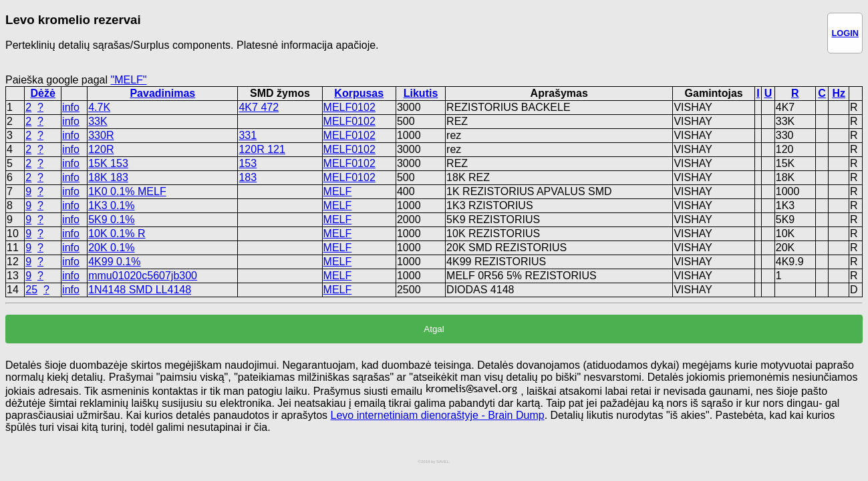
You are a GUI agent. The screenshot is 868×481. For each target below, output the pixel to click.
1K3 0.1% (111, 205)
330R (101, 135)
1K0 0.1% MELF (127, 191)
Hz (839, 93)
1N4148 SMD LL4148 (140, 290)
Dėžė (42, 93)
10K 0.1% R (117, 233)
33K (98, 121)
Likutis (421, 93)
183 (248, 177)
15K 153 (108, 163)
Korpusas (359, 93)
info (71, 107)
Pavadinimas (162, 93)
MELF (338, 191)
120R (101, 149)
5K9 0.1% (111, 219)
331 (248, 135)
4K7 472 (259, 107)
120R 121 (262, 149)
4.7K (99, 107)
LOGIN (845, 33)
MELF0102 (349, 107)
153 (248, 163)
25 (31, 290)
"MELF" (128, 80)
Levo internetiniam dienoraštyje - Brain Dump (437, 415)
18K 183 (108, 177)
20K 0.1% (111, 248)
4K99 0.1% (114, 262)
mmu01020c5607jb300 (143, 276)
